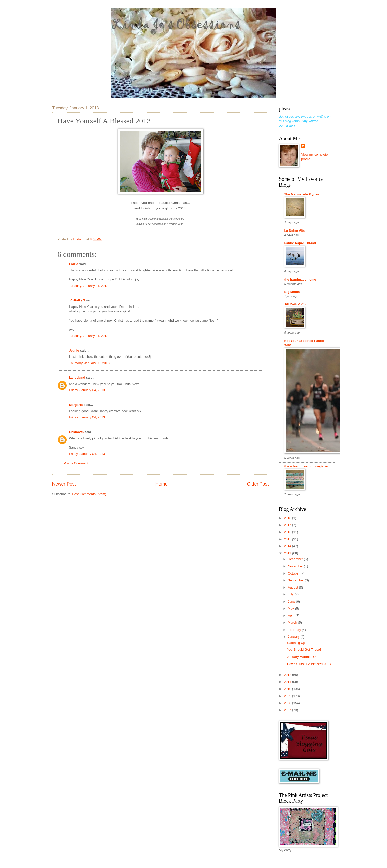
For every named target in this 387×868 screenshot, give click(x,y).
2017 (288, 525)
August (293, 587)
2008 (288, 703)
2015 (288, 539)
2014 (288, 546)
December (296, 559)
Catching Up (296, 643)
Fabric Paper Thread (300, 243)
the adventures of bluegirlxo (306, 466)
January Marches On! (303, 657)
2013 (288, 553)
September (296, 580)
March (293, 623)
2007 (288, 710)
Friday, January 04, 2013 (87, 390)
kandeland (77, 378)
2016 (288, 532)
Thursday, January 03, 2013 (89, 363)
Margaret (76, 405)
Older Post (258, 484)
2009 (288, 696)
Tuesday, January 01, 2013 (89, 286)
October (294, 573)
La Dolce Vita (295, 231)
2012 (288, 675)
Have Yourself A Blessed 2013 (309, 664)
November (296, 566)
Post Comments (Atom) (89, 494)
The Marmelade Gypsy (302, 194)
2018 (288, 518)
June (292, 601)
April (292, 615)
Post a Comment (76, 463)
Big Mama (292, 292)
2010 (288, 689)
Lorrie (74, 264)
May (291, 609)
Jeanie (74, 350)
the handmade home (300, 280)
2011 (288, 682)
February (295, 630)
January (294, 637)
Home (161, 484)
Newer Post (64, 484)
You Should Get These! (304, 650)
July (291, 594)
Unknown (76, 432)
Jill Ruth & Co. (296, 304)
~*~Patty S (77, 300)
